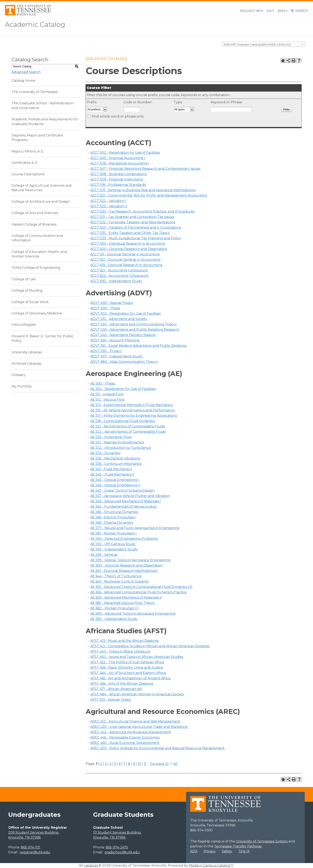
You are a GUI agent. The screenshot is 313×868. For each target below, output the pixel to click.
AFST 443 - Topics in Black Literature (120, 651)
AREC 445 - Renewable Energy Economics (125, 737)
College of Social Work (30, 302)
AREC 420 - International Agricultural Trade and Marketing (139, 727)
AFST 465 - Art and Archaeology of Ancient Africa (130, 678)
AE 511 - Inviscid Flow (107, 394)
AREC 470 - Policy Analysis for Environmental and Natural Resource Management (157, 748)
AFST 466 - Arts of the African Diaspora (122, 684)
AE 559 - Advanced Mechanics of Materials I (125, 501)
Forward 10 (159, 764)
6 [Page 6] (120, 764)
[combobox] (264, 44)
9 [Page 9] (134, 764)
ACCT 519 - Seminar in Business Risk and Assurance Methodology (143, 190)
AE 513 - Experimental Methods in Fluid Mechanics (131, 405)
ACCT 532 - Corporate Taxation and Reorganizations (133, 222)
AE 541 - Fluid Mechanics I (111, 469)
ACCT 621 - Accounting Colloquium (119, 270)
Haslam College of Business (34, 224)
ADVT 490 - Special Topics (111, 303)
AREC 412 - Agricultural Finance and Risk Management (135, 721)
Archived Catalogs (26, 364)
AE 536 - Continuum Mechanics (116, 464)
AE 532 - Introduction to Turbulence (121, 448)
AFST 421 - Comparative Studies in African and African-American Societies (150, 646)
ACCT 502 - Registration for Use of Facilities (125, 153)
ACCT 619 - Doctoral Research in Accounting (126, 265)
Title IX (244, 851)
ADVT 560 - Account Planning (115, 340)
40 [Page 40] (175, 764)
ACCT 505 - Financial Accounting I (118, 158)
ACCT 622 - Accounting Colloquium (119, 276)
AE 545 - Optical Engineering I (115, 480)
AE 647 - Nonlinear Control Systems (119, 581)
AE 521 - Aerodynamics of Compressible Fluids (128, 426)
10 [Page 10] (139, 764)
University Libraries (27, 352)
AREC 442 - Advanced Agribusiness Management (131, 732)
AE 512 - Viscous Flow (107, 400)
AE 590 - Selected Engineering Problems (124, 539)
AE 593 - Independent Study (114, 549)
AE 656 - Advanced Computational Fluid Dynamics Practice (138, 592)
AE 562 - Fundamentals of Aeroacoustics (123, 507)
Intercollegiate (24, 325)
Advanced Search (26, 72)
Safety (227, 851)
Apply (283, 11)
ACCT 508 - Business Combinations (118, 174)
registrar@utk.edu (35, 852)
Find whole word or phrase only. (118, 116)
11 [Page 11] (145, 764)
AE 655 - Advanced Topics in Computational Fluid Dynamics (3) (141, 587)
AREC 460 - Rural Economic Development (125, 743)
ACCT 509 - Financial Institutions (117, 179)
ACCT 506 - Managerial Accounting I (120, 163)
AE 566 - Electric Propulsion (113, 517)
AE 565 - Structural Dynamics (114, 512)
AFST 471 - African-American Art (116, 689)
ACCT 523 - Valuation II (109, 206)
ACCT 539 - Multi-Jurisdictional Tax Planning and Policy (136, 238)
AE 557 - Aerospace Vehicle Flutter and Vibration (130, 496)
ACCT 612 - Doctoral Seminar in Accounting (125, 260)
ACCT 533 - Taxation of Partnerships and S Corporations (136, 227)
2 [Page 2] (101, 764)
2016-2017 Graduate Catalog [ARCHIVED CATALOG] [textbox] (257, 44)
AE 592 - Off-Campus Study (113, 544)
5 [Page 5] (115, 764)
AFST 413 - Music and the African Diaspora (124, 641)
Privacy (210, 851)
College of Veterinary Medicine (37, 313)
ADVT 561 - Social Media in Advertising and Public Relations (138, 346)
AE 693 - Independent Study (114, 619)
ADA (194, 851)
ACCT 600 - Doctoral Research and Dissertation (129, 249)
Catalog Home (23, 81)
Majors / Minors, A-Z (27, 151)
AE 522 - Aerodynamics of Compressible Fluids (128, 432)
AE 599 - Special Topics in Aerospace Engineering (130, 560)
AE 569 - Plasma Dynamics (112, 523)
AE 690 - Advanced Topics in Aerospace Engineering (133, 614)
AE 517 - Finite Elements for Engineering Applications (134, 416)
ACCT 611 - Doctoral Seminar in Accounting (125, 254)
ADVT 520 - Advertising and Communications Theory (134, 324)
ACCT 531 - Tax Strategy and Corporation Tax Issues (132, 217)
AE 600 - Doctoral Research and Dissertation (127, 565)
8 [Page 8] (129, 764)
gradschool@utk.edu (122, 852)
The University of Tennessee (35, 92)
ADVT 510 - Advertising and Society (119, 319)
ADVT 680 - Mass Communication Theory (124, 362)
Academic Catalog (35, 24)
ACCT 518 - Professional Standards (118, 185)
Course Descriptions (28, 174)
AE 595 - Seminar (104, 555)
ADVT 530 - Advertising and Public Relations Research (135, 330)
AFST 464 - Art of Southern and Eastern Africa (128, 673)
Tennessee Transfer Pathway (238, 846)
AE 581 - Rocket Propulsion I (113, 533)
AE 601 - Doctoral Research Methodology (124, 571)
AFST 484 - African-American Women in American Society (137, 694)
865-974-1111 (30, 847)
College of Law (24, 279)
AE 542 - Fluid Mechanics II (112, 474)
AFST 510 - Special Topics (111, 700)
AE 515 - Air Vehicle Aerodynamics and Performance (132, 410)
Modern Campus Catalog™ (211, 865)
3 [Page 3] (106, 764)
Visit (270, 11)
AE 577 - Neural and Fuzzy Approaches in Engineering (135, 528)
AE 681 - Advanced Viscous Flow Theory (123, 603)
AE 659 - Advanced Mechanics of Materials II (126, 597)
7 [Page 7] (124, 764)
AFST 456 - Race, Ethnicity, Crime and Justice (127, 667)
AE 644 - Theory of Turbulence (116, 576)
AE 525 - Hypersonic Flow (111, 437)
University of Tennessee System (262, 841)
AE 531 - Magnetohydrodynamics (117, 442)
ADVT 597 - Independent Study (116, 356)
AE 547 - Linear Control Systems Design (122, 490)
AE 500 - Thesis (103, 383)
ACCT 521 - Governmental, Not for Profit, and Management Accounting (149, 195)
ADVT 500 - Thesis (105, 308)
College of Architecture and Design (41, 202)
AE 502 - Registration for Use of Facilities (123, 389)
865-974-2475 (117, 847)
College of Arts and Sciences (35, 213)
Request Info (252, 11)
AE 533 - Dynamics (105, 453)
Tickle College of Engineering (36, 268)
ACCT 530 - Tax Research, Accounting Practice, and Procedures (142, 211)
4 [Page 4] (110, 764)
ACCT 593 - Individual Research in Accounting (128, 244)
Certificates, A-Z (24, 163)
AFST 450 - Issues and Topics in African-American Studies (137, 657)
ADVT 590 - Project (106, 351)
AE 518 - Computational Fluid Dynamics (123, 421)
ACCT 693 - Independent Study (116, 281)
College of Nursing (27, 290)
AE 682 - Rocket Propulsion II (114, 608)
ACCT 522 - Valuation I (108, 201)
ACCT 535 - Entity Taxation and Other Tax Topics (130, 233)
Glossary (18, 375)
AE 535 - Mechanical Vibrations (115, 458)
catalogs (91, 865)
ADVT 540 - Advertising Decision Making (123, 335)
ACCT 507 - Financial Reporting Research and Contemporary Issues (145, 169)
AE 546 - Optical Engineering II (115, 485)
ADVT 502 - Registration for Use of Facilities (125, 314)
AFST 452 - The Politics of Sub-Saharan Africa (127, 662)
